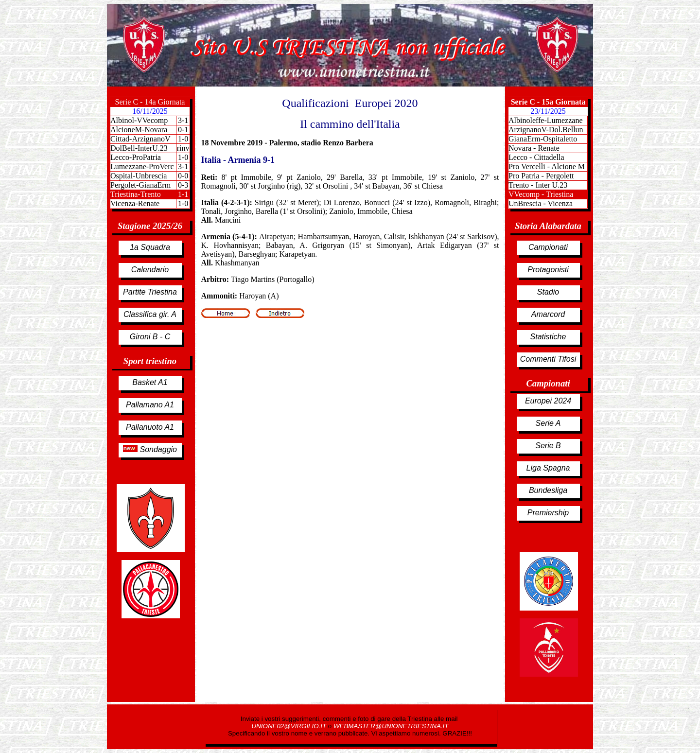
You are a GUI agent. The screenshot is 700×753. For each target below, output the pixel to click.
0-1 (183, 130)
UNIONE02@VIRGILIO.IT (290, 726)
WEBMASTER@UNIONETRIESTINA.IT (391, 726)
